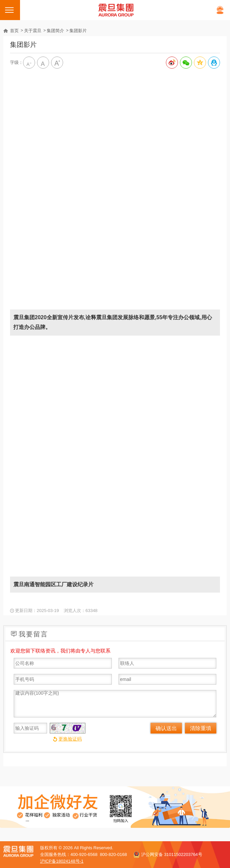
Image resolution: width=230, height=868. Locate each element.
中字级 (43, 63)
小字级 (29, 63)
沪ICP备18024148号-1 (62, 861)
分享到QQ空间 (200, 63)
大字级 (57, 63)
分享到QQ (214, 63)
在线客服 (220, 10)
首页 (14, 31)
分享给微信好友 (186, 63)
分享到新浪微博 (172, 63)
